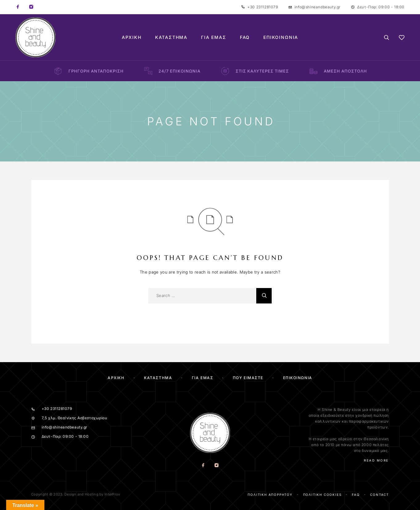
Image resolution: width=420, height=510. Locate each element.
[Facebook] (18, 7)
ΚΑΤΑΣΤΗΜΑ (158, 378)
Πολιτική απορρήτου (270, 495)
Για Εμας (202, 378)
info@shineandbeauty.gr (318, 7)
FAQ (245, 37)
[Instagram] (31, 7)
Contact (379, 495)
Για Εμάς (214, 37)
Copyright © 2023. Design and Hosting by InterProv (76, 494)
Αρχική (132, 37)
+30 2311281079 (263, 7)
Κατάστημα (171, 37)
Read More (376, 460)
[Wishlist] (402, 38)
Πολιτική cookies (322, 495)
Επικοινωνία (281, 37)
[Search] (387, 38)
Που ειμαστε (248, 378)
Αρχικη (116, 378)
